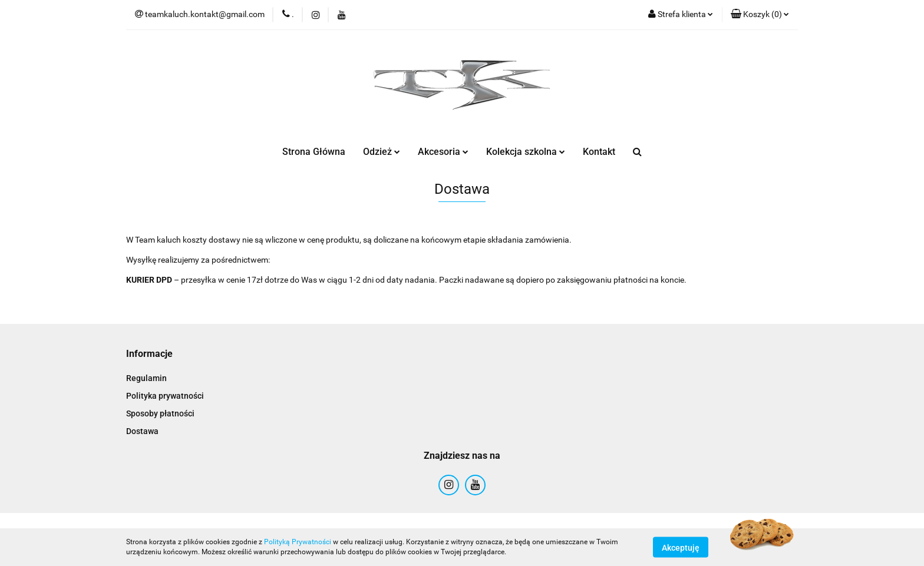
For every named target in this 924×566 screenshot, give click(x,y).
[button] (760, 15)
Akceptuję (681, 547)
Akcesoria (443, 152)
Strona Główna (314, 152)
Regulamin (146, 378)
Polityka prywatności (165, 396)
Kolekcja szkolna (526, 152)
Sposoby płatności (160, 413)
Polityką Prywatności (298, 542)
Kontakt (599, 152)
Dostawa (142, 431)
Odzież (382, 152)
